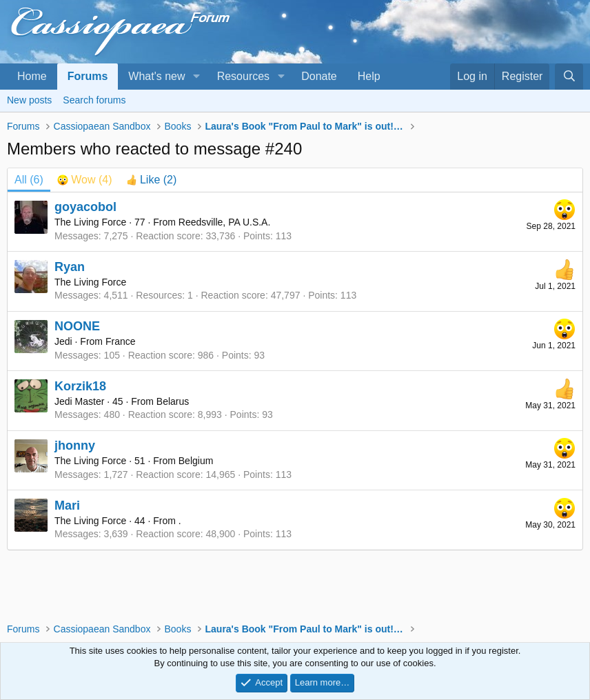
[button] (196, 77)
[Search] (569, 77)
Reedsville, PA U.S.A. (225, 222)
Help (369, 76)
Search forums (94, 100)
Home (32, 76)
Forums (88, 76)
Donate (319, 76)
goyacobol (85, 207)
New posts (29, 100)
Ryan (70, 267)
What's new (156, 76)
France (121, 341)
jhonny (75, 446)
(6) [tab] (29, 180)
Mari (67, 506)
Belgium (196, 461)
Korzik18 (80, 386)
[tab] (85, 180)
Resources (243, 76)
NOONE (77, 326)
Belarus (173, 401)
